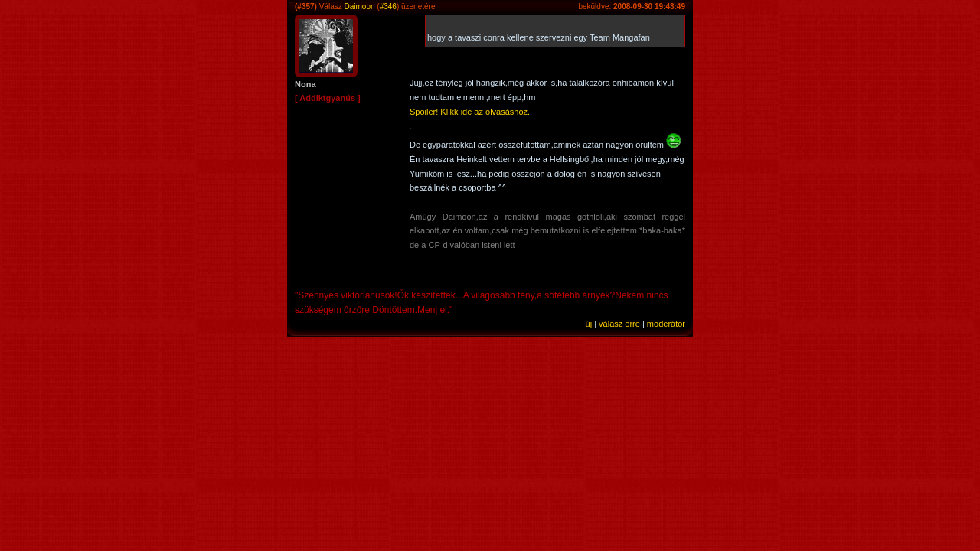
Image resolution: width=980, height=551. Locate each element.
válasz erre (619, 324)
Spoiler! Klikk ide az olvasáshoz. (470, 112)
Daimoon (359, 7)
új (589, 324)
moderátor (666, 324)
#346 (388, 7)
